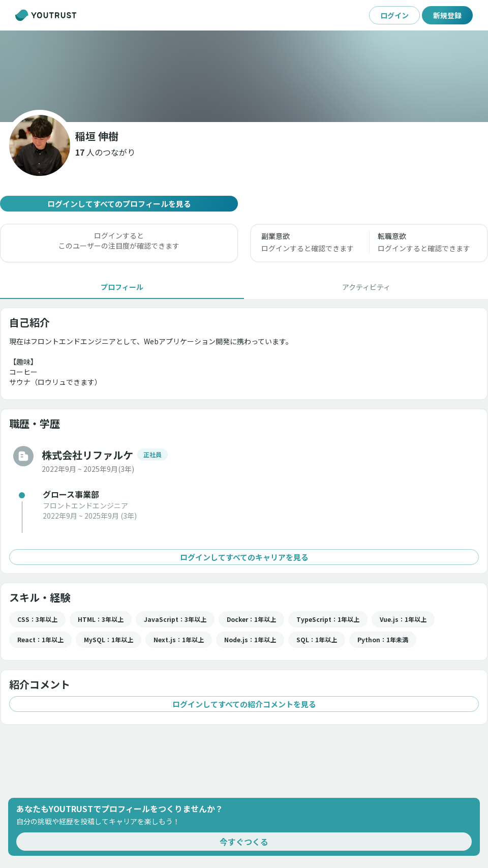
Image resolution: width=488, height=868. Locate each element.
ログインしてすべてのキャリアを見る (244, 557)
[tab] (122, 287)
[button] (105, 152)
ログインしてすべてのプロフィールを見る (119, 204)
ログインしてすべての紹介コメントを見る (244, 704)
